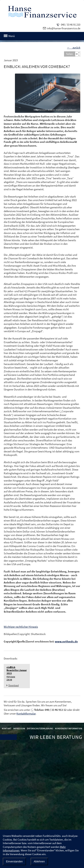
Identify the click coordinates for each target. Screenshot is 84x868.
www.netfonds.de (66, 641)
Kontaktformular (26, 714)
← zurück (74, 48)
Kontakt (7, 728)
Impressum (19, 728)
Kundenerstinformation (69, 728)
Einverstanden (14, 861)
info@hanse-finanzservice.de (64, 28)
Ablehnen (39, 861)
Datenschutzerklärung (40, 728)
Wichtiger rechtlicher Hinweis (21, 627)
